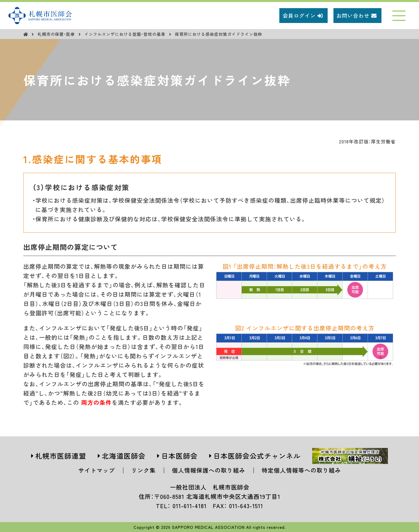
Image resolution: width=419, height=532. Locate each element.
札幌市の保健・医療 (57, 34)
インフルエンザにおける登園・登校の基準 (126, 34)
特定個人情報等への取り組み (301, 470)
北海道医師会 (124, 456)
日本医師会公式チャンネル (257, 456)
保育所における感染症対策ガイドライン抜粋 (219, 34)
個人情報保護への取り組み (209, 470)
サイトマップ (97, 470)
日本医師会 (179, 456)
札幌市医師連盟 (61, 456)
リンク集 (143, 470)
